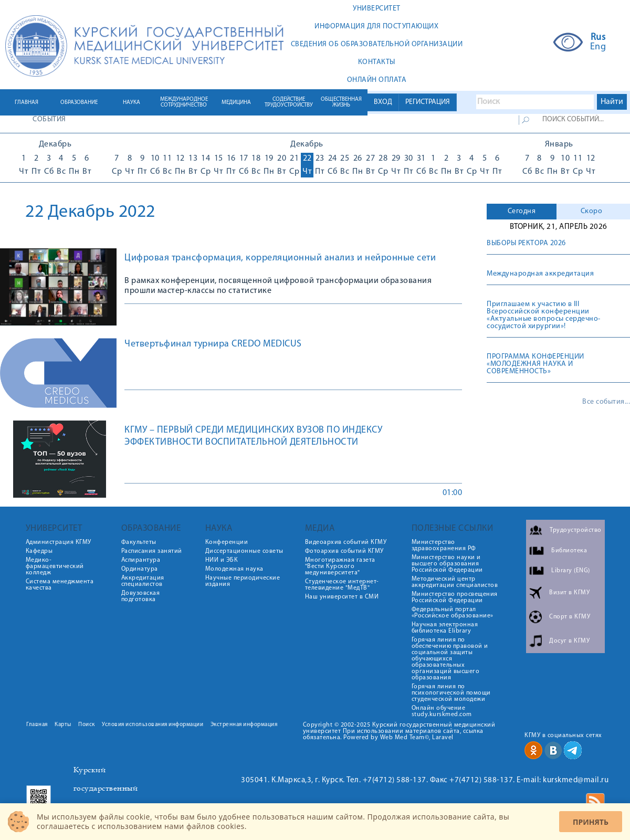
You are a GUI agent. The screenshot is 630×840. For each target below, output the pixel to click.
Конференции (227, 542)
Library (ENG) (571, 571)
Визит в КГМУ (569, 593)
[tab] (522, 212)
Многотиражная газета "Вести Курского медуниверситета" (340, 566)
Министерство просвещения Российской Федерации (455, 597)
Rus (598, 38)
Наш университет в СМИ (342, 597)
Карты (63, 725)
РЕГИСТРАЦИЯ (428, 102)
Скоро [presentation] (592, 211)
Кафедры (39, 551)
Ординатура (140, 569)
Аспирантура (141, 560)
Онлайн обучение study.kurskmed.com (442, 711)
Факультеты (139, 542)
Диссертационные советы (244, 551)
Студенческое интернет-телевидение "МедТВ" (342, 585)
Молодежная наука (234, 569)
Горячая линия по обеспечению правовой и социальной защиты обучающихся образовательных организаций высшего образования (450, 659)
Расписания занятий (152, 551)
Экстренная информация (244, 725)
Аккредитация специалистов (143, 581)
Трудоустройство (576, 530)
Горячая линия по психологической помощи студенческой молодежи (451, 693)
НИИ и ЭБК (222, 560)
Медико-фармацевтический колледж (55, 566)
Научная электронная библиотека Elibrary (445, 628)
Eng (598, 47)
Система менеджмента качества (60, 585)
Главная (37, 725)
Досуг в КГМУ (569, 641)
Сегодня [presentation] (522, 211)
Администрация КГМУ (59, 542)
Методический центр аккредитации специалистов (455, 582)
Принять (591, 822)
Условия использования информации (153, 725)
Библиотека (569, 551)
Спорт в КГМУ (570, 617)
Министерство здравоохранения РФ (444, 545)
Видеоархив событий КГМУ (346, 542)
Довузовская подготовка (141, 596)
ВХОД (383, 102)
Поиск (87, 725)
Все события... (606, 402)
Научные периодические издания (243, 581)
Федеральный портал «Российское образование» (453, 613)
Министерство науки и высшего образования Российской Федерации (447, 564)
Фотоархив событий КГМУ (344, 551)
